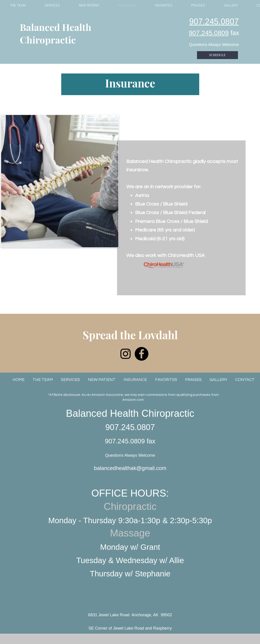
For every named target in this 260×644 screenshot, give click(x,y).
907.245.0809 (209, 33)
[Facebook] (141, 354)
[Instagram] (125, 354)
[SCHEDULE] (217, 55)
